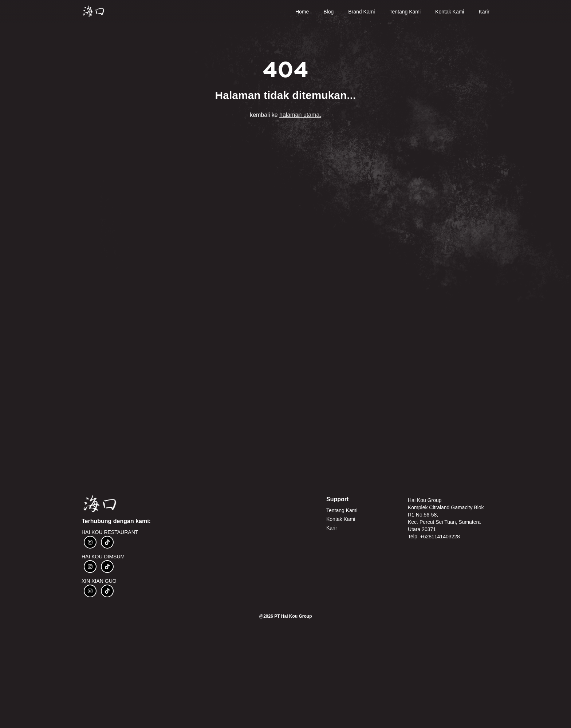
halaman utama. (300, 115)
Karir (484, 12)
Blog (328, 12)
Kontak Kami (450, 12)
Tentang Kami (405, 12)
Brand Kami (361, 12)
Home (302, 12)
